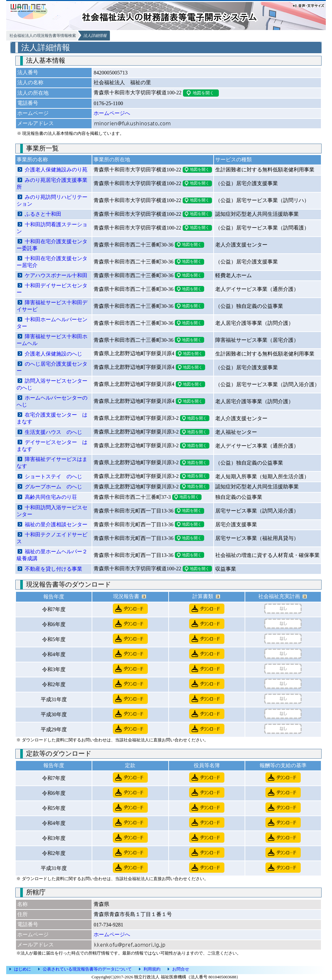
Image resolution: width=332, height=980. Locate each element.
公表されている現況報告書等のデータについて (87, 969)
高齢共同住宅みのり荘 (51, 497)
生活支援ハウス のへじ (53, 432)
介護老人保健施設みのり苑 (56, 170)
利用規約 (152, 969)
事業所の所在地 (112, 159)
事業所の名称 (32, 159)
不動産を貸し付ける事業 (53, 569)
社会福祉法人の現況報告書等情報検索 (43, 36)
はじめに (23, 969)
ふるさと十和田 (43, 214)
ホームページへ (112, 113)
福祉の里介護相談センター (56, 524)
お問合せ (181, 969)
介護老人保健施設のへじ (53, 354)
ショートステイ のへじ (53, 476)
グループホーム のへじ (53, 487)
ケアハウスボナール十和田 (56, 275)
